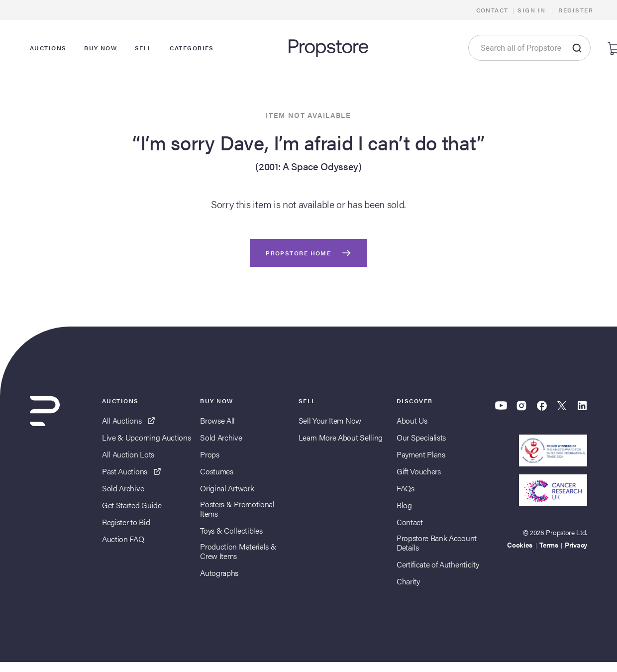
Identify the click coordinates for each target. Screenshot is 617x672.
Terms (549, 545)
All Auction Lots (128, 454)
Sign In (531, 10)
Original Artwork (227, 488)
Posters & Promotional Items (237, 509)
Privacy (576, 545)
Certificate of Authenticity (438, 564)
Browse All (217, 420)
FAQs (406, 488)
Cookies (520, 545)
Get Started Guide (132, 505)
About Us (412, 420)
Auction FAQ (123, 539)
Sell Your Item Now (330, 420)
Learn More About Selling (341, 437)
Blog (404, 505)
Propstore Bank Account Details (437, 543)
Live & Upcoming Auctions (146, 437)
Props (209, 454)
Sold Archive (123, 488)
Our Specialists (421, 437)
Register (576, 10)
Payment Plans (421, 454)
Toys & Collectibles (231, 530)
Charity (408, 581)
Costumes (216, 471)
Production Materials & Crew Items (238, 551)
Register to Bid (126, 522)
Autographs (219, 573)
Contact (492, 10)
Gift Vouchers (419, 471)
